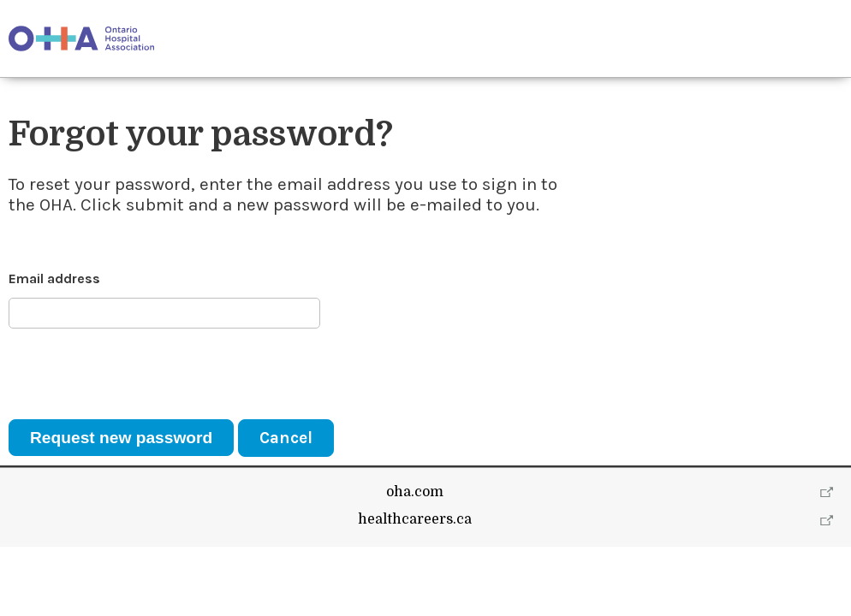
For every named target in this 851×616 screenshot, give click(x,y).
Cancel (286, 438)
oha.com (415, 561)
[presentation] (139, 374)
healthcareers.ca (415, 589)
